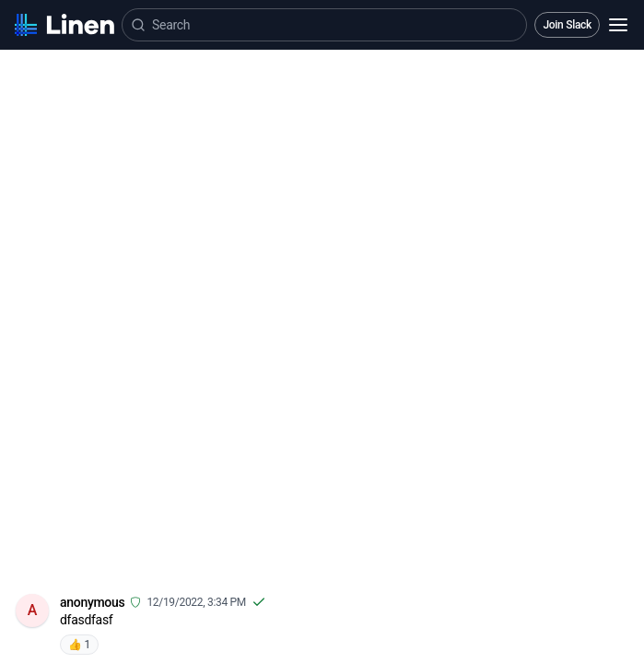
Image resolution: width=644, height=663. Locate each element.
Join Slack (567, 25)
